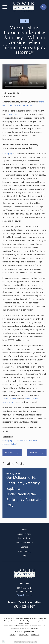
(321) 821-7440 (24, 606)
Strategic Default (10, 444)
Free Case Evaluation (24, 543)
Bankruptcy (7, 154)
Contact (24, 547)
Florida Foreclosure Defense (25, 441)
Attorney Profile (10, 399)
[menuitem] (13, 635)
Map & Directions (24, 595)
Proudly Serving (24, 551)
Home (24, 530)
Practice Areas (24, 538)
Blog (24, 556)
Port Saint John (16, 115)
